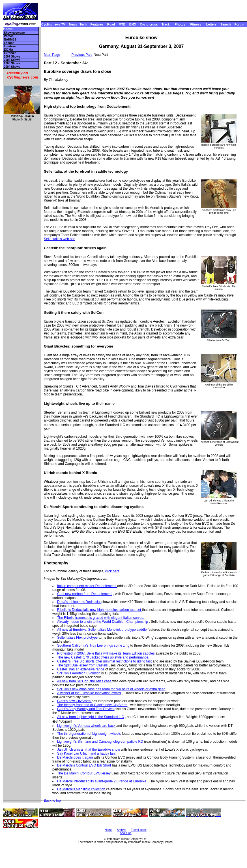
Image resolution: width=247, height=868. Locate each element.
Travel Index (139, 830)
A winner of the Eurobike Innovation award (89, 693)
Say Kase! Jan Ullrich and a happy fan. (86, 753)
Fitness (196, 24)
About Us (125, 833)
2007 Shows (12, 57)
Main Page (52, 55)
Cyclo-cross (149, 24)
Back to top (52, 801)
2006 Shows (12, 60)
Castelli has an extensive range (81, 669)
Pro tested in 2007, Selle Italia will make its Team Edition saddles (106, 653)
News (73, 24)
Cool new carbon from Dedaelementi (85, 594)
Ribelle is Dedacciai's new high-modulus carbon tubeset (100, 610)
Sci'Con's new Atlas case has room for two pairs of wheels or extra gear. (111, 689)
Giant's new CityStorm (74, 701)
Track (166, 24)
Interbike (10, 46)
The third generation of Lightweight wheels (90, 734)
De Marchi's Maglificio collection (82, 789)
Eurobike (10, 53)
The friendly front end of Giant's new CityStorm (92, 705)
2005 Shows (12, 63)
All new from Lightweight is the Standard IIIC (91, 717)
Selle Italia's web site (60, 239)
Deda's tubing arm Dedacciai (79, 602)
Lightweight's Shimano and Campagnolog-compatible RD (101, 742)
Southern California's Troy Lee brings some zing (94, 645)
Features (97, 24)
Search (226, 24)
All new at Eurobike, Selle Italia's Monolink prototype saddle (102, 630)
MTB (122, 24)
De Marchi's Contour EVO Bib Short (85, 765)
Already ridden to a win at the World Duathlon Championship (103, 622)
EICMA (8, 50)
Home (8, 29)
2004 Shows (12, 67)
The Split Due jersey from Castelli (83, 665)
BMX (133, 24)
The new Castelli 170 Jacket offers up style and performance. (103, 657)
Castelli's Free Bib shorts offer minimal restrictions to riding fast (104, 661)
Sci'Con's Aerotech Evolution (79, 673)
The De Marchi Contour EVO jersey (84, 773)
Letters (211, 24)
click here (112, 571)
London (9, 43)
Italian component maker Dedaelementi (87, 586)
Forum (239, 24)
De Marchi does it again (75, 757)
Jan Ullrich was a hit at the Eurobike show (89, 750)
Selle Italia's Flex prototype (78, 638)
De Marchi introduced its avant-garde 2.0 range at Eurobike (102, 781)
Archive (122, 830)
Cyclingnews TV (53, 24)
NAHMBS (10, 40)
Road (111, 24)
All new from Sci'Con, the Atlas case (85, 681)
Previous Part (81, 55)
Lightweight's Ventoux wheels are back (87, 726)
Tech (83, 24)
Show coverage (14, 33)
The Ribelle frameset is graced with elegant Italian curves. (101, 618)
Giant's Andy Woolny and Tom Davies (86, 709)
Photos (180, 24)
